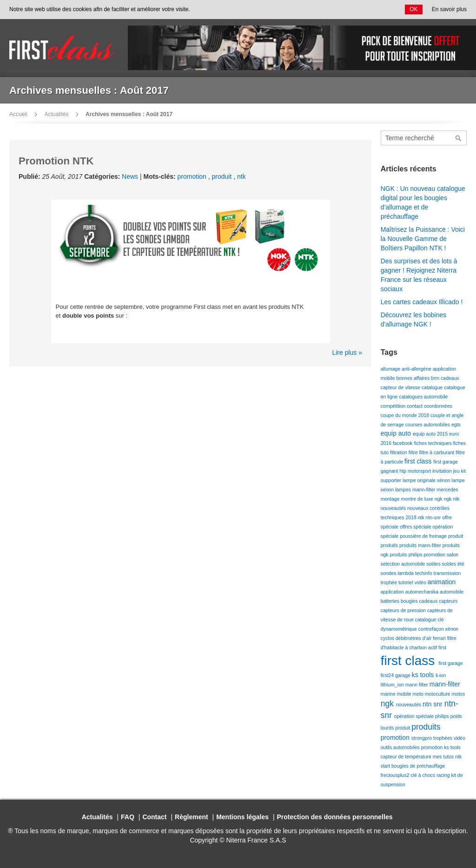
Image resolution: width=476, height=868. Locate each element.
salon (453, 555)
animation (442, 582)
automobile (452, 592)
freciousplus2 (396, 775)
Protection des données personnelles (335, 817)
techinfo (424, 573)
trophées (443, 738)
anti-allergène (417, 369)
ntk (241, 176)
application (393, 592)
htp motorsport (416, 471)
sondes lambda (398, 573)
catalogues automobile (423, 397)
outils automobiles (401, 747)
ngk (439, 499)
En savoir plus (449, 9)
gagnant (390, 471)
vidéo (421, 582)
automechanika (423, 592)
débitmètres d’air (414, 638)
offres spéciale (416, 527)
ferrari (440, 638)
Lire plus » (347, 352)
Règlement (192, 817)
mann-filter (425, 489)
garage (403, 675)
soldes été (453, 564)
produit (223, 176)
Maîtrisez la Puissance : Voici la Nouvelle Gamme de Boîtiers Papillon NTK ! (423, 239)
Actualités (56, 114)
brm (436, 378)
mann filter (417, 685)
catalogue (433, 387)
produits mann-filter (421, 545)
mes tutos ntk (447, 757)
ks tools (424, 675)
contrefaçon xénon (438, 629)
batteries (391, 601)
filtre (414, 452)
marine (389, 694)
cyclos (388, 638)
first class (419, 461)
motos (459, 694)
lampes (404, 489)
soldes (434, 564)
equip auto (397, 433)
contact (415, 406)
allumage (391, 369)
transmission (447, 573)
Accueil (18, 114)
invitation (443, 471)
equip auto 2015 (431, 434)
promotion (193, 176)
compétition (394, 406)
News (130, 176)
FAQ (128, 817)
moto (419, 694)
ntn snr (433, 704)
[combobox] (424, 138)
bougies (410, 601)
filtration (399, 452)
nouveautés (394, 508)
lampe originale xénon (427, 480)
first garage (446, 462)
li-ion (441, 675)
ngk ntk (452, 499)
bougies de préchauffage (418, 766)
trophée (390, 582)
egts (456, 424)
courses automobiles (428, 424)
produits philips (407, 555)
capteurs (448, 601)
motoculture (438, 694)
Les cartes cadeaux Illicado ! (422, 302)
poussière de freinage (424, 536)
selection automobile (404, 564)
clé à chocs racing (431, 775)
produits (390, 545)
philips (443, 716)
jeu (457, 471)
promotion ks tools (441, 747)
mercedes (447, 489)
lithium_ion (393, 685)
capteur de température (407, 757)
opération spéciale (415, 716)
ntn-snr (434, 517)
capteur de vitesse (401, 387)
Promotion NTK (56, 161)
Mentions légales (242, 817)
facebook (403, 443)
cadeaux (450, 378)
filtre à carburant (438, 452)
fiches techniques (434, 443)
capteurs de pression (404, 610)
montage (391, 499)
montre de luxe (417, 499)
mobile (405, 694)
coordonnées (438, 406)
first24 (388, 675)
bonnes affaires (414, 378)
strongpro (422, 738)
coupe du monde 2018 (406, 415)
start (386, 766)
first (442, 647)
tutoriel (406, 582)
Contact (154, 817)
